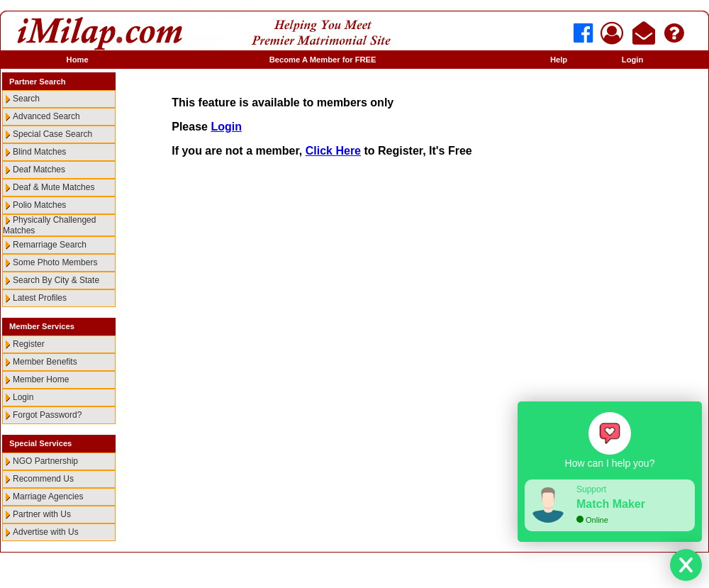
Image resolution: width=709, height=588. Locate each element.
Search (26, 99)
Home (78, 60)
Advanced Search (46, 116)
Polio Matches (39, 205)
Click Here (333, 151)
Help (559, 60)
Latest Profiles (40, 298)
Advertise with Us (46, 532)
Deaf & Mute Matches (54, 187)
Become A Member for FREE (323, 60)
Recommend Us (43, 479)
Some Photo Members (55, 262)
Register (29, 344)
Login (632, 60)
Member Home (41, 379)
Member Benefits (45, 362)
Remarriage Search (50, 245)
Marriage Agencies (48, 497)
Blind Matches (39, 152)
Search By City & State (56, 280)
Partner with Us (42, 514)
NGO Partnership (45, 461)
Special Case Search (52, 134)
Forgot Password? (47, 415)
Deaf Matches (39, 170)
